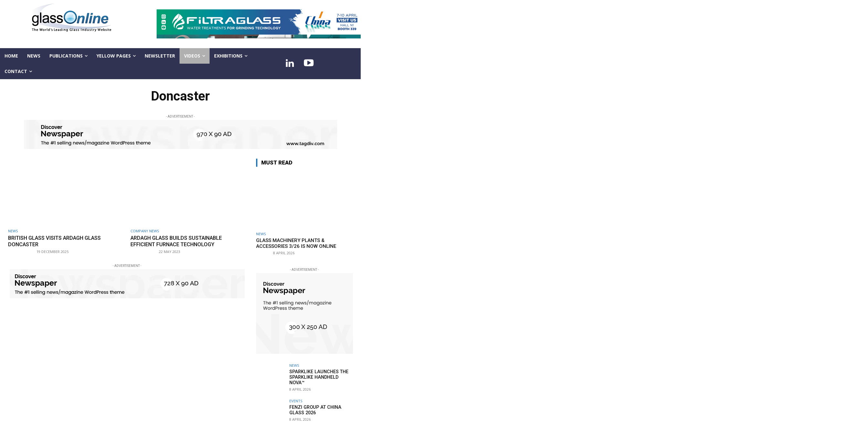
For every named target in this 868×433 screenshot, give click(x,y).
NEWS (13, 231)
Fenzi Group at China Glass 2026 (314, 410)
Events (296, 401)
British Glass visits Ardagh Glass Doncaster (58, 241)
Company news (145, 231)
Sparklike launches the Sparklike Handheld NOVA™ (321, 374)
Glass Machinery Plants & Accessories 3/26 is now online (296, 243)
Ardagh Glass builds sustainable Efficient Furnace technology (179, 241)
